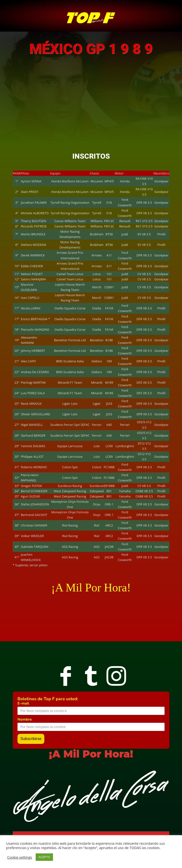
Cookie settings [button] (20, 857)
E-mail (23, 703)
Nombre (25, 719)
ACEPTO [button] (44, 857)
